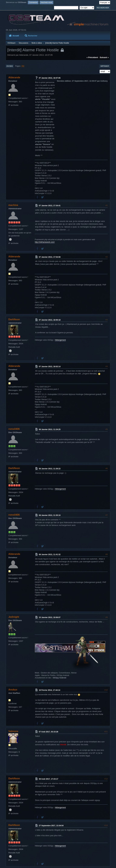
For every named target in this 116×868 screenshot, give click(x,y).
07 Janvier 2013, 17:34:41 (50, 206)
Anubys (13, 690)
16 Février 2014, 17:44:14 (49, 690)
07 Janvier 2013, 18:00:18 (50, 320)
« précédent (92, 57)
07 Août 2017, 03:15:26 (48, 732)
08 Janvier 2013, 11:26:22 (50, 469)
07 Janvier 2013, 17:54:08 (50, 257)
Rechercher (31, 36)
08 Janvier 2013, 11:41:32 (50, 555)
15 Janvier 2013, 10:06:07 (50, 617)
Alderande (14, 77)
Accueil (14, 36)
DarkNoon (14, 319)
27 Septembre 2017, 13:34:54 (51, 826)
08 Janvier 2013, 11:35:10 (50, 515)
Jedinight (14, 617)
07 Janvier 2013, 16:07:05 (50, 78)
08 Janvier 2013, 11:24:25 (50, 429)
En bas (10, 66)
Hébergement (60, 340)
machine (13, 205)
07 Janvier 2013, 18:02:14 (50, 367)
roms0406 (14, 429)
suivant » (104, 57)
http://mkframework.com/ (45, 242)
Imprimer (105, 66)
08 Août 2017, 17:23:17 (48, 779)
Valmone (13, 731)
